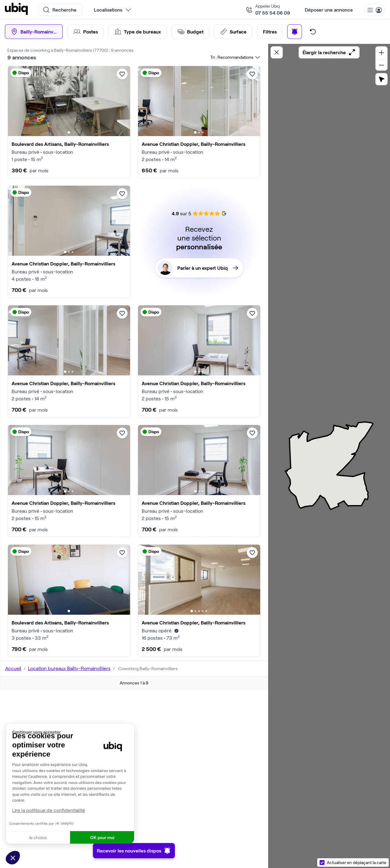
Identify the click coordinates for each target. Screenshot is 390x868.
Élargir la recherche (329, 52)
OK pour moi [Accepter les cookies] (102, 837)
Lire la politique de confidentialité (49, 810)
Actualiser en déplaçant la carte (357, 862)
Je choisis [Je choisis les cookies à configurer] (38, 837)
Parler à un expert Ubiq (198, 268)
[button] (13, 858)
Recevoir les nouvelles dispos (134, 851)
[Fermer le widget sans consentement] (73, 732)
